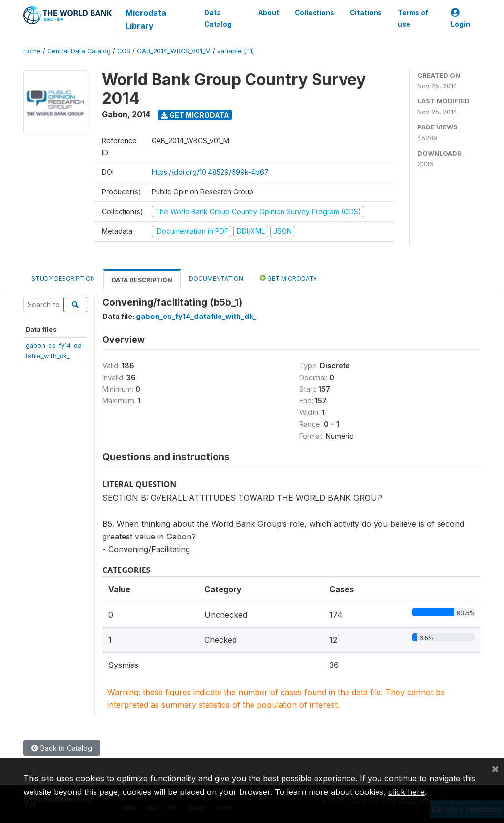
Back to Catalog (62, 748)
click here (407, 792)
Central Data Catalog (79, 51)
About (269, 13)
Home (32, 51)
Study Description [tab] (63, 278)
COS (124, 51)
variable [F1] (236, 51)
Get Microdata (195, 115)
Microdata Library (146, 19)
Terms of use (413, 18)
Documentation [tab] (216, 278)
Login (460, 18)
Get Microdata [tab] (288, 278)
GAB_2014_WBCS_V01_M (174, 51)
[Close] (495, 768)
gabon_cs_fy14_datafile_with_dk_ (196, 316)
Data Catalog (218, 18)
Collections (315, 13)
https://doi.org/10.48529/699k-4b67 (210, 172)
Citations (366, 13)
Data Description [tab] (142, 280)
